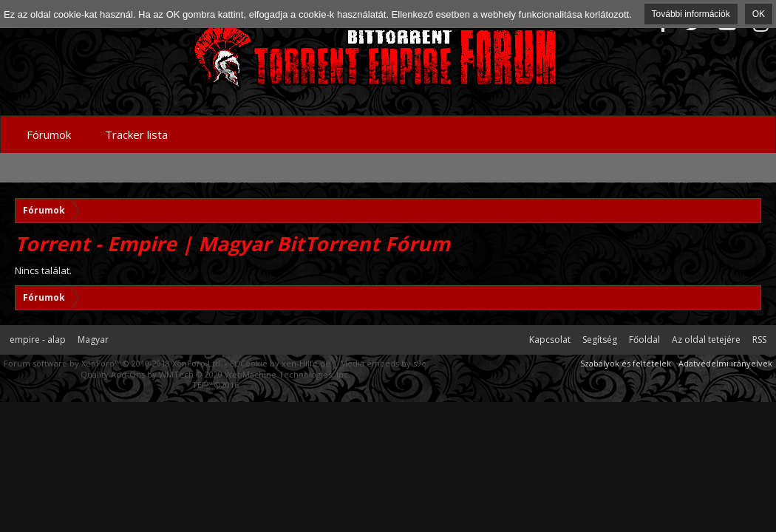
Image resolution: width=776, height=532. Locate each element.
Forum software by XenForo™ (113, 363)
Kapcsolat (550, 340)
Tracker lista (136, 134)
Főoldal (644, 340)
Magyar (93, 340)
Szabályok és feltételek (626, 363)
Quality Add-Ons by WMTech (215, 374)
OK (759, 14)
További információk (691, 14)
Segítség (600, 340)
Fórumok (49, 134)
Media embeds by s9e (383, 363)
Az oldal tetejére (706, 340)
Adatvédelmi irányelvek (725, 363)
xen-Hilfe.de (306, 363)
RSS (759, 340)
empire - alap (38, 340)
